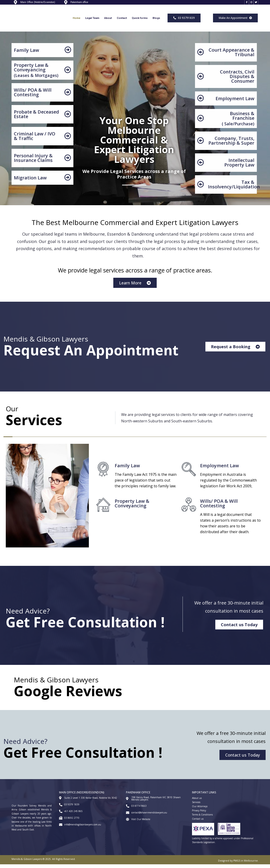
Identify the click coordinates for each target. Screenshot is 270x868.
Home (76, 22)
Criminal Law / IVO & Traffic (35, 140)
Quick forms (140, 22)
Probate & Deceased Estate (36, 118)
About (108, 22)
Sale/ (229, 127)
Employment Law (235, 102)
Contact (122, 22)
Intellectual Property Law (239, 166)
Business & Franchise (242, 119)
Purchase (244, 127)
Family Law (26, 54)
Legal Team (92, 22)
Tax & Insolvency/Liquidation (234, 188)
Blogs (156, 22)
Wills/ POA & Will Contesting (33, 96)
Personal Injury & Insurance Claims (33, 162)
